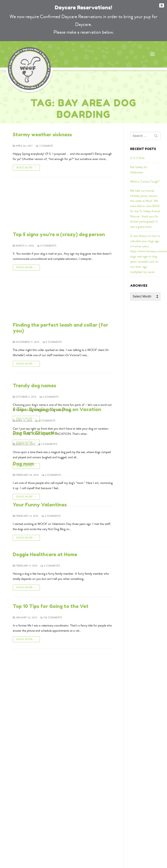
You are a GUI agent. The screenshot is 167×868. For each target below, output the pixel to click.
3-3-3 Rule (137, 158)
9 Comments (52, 255)
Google (34, 805)
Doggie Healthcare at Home (45, 554)
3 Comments (47, 198)
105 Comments (51, 618)
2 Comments (51, 462)
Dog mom (23, 451)
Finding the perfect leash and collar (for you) (60, 241)
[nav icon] (153, 54)
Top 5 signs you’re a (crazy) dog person (59, 186)
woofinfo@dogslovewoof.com (84, 778)
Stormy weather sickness (42, 135)
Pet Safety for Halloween (139, 170)
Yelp (48, 805)
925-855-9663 (83, 772)
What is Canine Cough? (145, 182)
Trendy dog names (34, 296)
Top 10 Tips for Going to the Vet (51, 606)
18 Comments (45, 359)
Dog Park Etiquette (35, 399)
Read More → (26, 168)
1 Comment (44, 146)
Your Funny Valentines (40, 503)
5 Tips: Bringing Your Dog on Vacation (57, 347)
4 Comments (50, 566)
